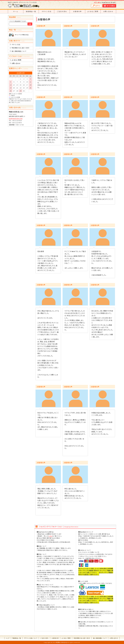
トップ (8, 638)
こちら (51, 536)
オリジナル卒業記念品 (22, 35)
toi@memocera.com (16, 118)
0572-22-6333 (17, 120)
